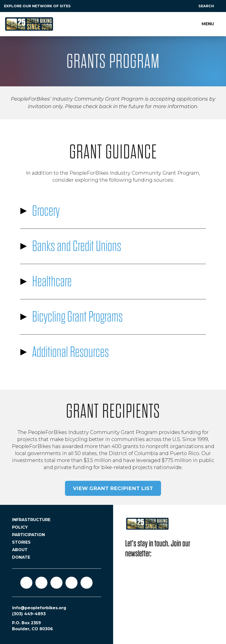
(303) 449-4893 (29, 614)
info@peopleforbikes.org (39, 608)
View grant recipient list (113, 488)
